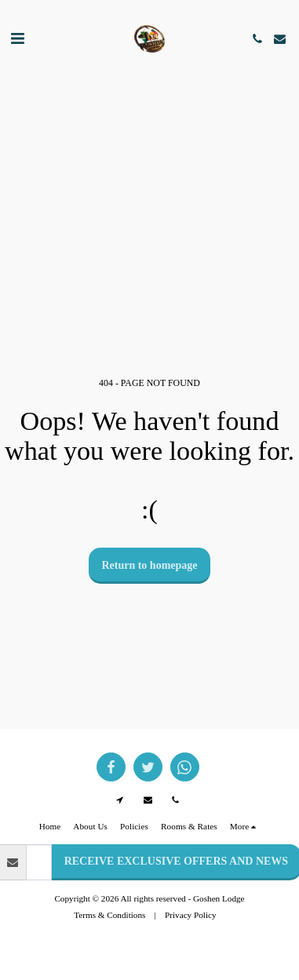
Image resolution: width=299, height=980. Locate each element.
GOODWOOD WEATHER (149, 120)
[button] (17, 38)
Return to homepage (149, 565)
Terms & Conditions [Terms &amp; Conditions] (109, 915)
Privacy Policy (191, 915)
